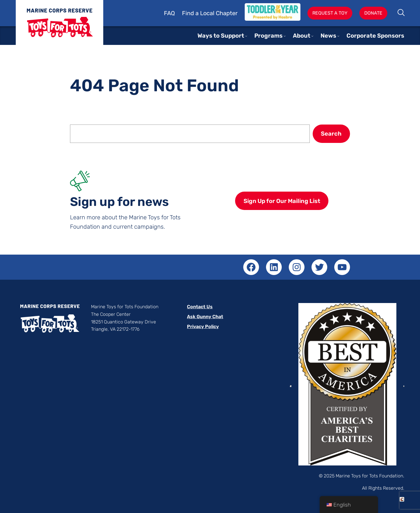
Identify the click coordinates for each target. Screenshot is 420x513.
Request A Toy (330, 13)
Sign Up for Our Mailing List (282, 201)
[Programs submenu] (285, 36)
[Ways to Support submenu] (246, 36)
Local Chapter (219, 13)
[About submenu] (312, 36)
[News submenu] (338, 36)
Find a (191, 13)
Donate (373, 13)
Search (401, 13)
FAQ (169, 13)
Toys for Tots (60, 27)
